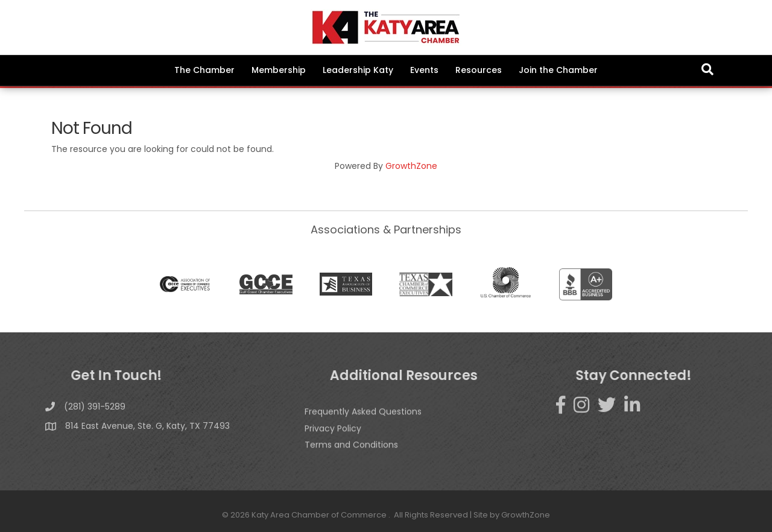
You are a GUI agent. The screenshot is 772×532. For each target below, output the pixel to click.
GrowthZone (411, 166)
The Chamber (204, 70)
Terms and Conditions (351, 460)
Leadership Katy (358, 70)
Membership (279, 70)
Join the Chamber (558, 70)
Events (424, 70)
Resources (479, 70)
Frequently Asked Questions (363, 426)
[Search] (707, 69)
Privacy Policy (333, 443)
